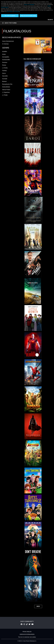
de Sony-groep (17, 11)
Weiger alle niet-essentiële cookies (28, 16)
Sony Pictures (10, 11)
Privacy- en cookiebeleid (29, 5)
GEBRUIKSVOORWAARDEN (27, 634)
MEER (38, 606)
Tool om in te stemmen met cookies (27, 637)
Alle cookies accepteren (10, 16)
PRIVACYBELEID (27, 632)
